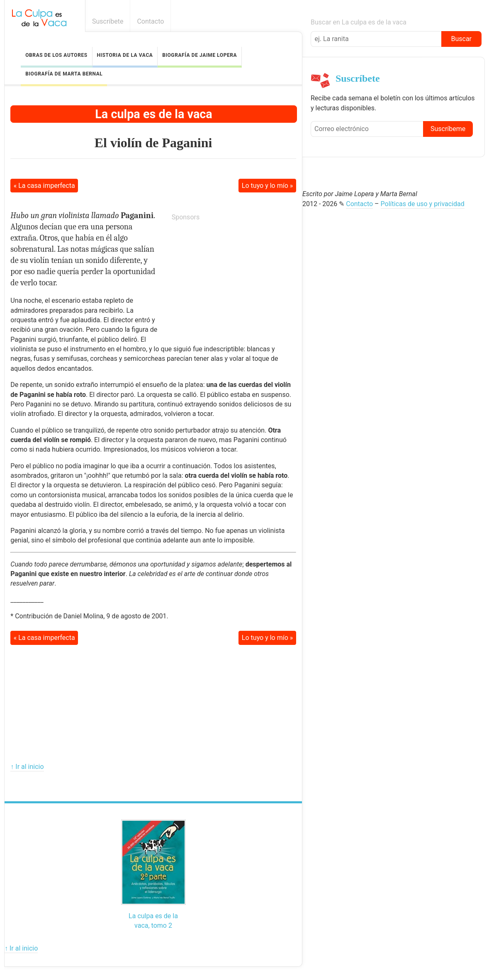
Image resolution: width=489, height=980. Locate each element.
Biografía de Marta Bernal (64, 74)
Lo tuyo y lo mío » (267, 186)
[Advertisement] (234, 281)
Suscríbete (108, 21)
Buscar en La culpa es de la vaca (359, 22)
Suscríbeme (448, 129)
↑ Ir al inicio (27, 767)
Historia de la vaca (125, 55)
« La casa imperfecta (44, 186)
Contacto (150, 21)
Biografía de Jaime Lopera (199, 55)
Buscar (461, 39)
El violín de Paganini (153, 143)
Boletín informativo (478, 21)
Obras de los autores (56, 55)
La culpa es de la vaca (153, 114)
